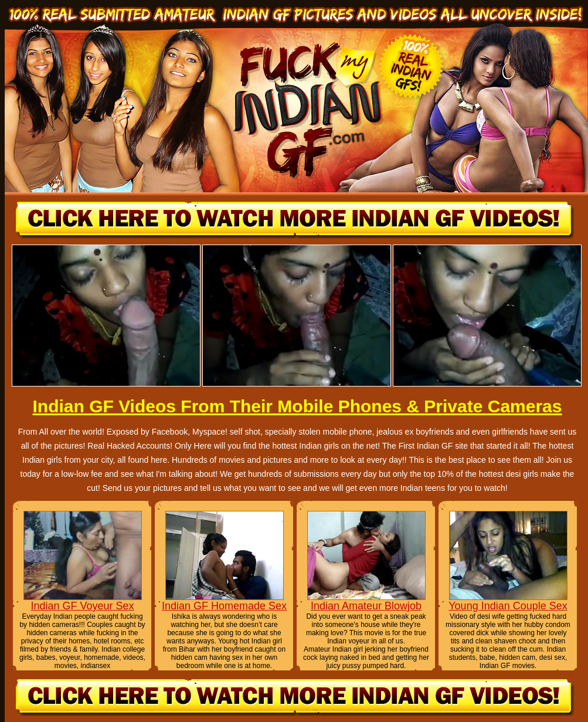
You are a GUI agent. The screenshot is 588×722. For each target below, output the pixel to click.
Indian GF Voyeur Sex (82, 606)
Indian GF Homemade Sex (224, 606)
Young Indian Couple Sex (508, 606)
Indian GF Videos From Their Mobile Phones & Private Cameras (297, 406)
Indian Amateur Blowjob (366, 606)
